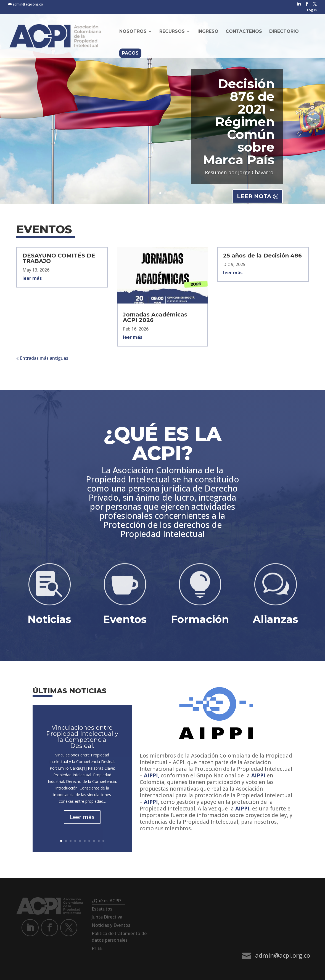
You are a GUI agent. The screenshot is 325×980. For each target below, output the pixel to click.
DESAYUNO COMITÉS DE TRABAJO (59, 258)
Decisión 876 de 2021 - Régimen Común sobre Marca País (239, 122)
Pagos (130, 53)
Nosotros (133, 32)
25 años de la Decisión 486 (262, 256)
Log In (312, 10)
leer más (32, 278)
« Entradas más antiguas (42, 358)
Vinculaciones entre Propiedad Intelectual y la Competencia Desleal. (82, 737)
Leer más (82, 817)
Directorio (284, 32)
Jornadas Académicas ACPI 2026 (155, 317)
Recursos (172, 32)
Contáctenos (244, 32)
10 (103, 841)
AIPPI (258, 775)
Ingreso (208, 32)
